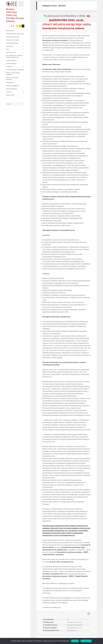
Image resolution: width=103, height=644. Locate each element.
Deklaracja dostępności (13, 86)
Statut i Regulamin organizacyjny (15, 34)
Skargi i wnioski (10, 95)
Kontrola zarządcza (11, 60)
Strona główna (10, 31)
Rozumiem (75, 641)
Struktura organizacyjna (13, 37)
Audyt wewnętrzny (11, 63)
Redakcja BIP (10, 83)
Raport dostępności (12, 89)
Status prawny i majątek (13, 40)
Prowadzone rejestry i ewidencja (15, 70)
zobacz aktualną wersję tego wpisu (67, 24)
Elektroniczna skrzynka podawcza (12, 79)
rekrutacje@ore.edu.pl (73, 571)
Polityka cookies (86, 641)
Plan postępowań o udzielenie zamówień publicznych (14, 56)
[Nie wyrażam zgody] (100, 641)
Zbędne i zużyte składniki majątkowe (13, 74)
